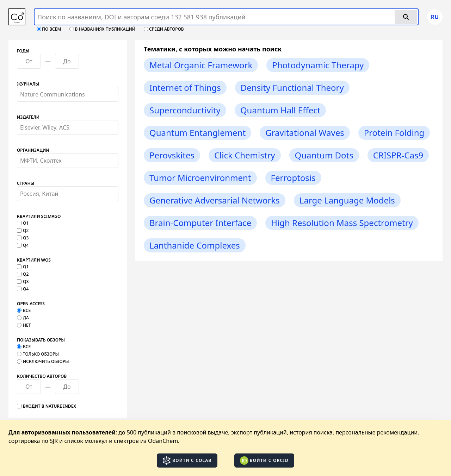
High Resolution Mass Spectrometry (342, 223)
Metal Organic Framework (201, 65)
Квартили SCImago (39, 217)
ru (435, 17)
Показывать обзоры (41, 340)
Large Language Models (347, 200)
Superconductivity (185, 110)
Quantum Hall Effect (280, 110)
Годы (23, 51)
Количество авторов (42, 376)
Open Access (31, 304)
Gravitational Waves (305, 133)
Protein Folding (394, 133)
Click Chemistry (245, 155)
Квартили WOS (34, 260)
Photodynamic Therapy (318, 65)
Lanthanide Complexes (195, 245)
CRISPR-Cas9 (398, 155)
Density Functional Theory (292, 87)
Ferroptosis (293, 178)
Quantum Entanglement (197, 133)
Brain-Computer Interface (200, 223)
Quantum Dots (324, 155)
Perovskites (172, 155)
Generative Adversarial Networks (215, 200)
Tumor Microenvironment (200, 178)
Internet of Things (185, 87)
